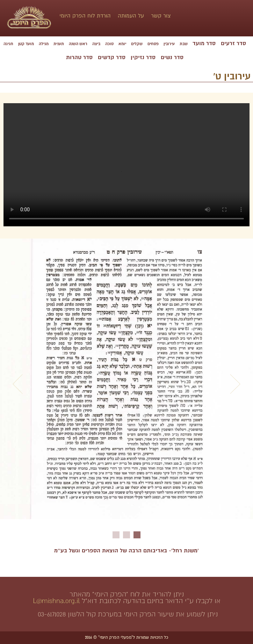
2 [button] (127, 535)
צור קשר (161, 16)
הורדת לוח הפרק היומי (85, 16)
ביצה (96, 44)
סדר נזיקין (143, 57)
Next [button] (235, 384)
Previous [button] (18, 384)
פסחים (153, 44)
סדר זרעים (233, 43)
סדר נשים (172, 57)
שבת (184, 44)
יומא (122, 44)
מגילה (44, 44)
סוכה (109, 44)
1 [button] (137, 535)
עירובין (169, 44)
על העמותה (131, 16)
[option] (127, 382)
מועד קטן (26, 44)
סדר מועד (204, 43)
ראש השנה (78, 44)
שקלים (137, 44)
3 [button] (116, 535)
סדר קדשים (112, 57)
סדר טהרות (79, 57)
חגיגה (8, 44)
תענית (59, 44)
